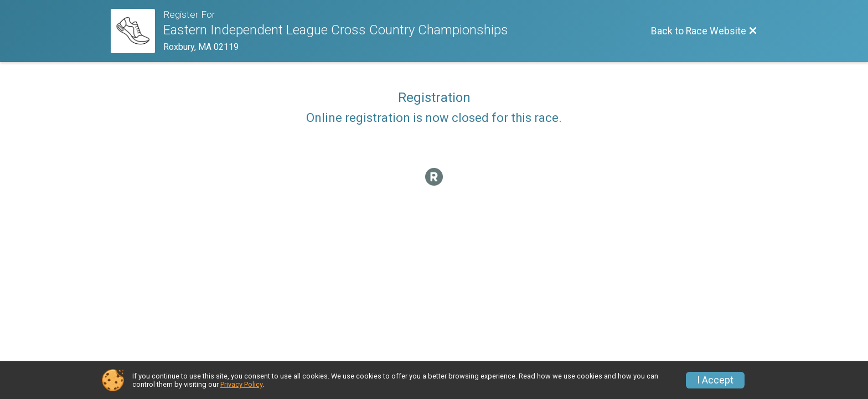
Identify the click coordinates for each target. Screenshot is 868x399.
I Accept (715, 380)
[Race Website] (137, 31)
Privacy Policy (241, 384)
